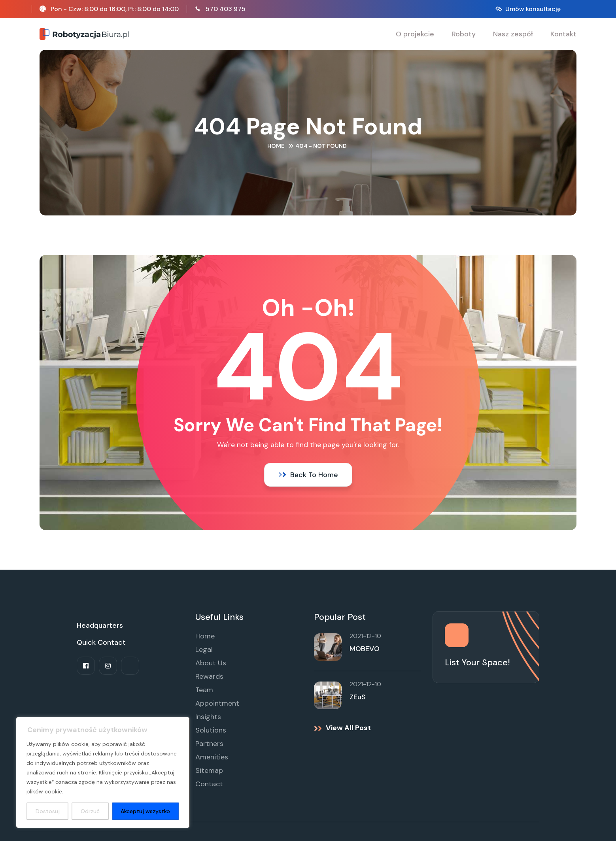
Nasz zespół (513, 34)
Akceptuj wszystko (145, 811)
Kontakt (563, 34)
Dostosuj (48, 811)
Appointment (217, 706)
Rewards (209, 679)
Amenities (212, 760)
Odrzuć (90, 811)
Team (204, 693)
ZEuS (358, 700)
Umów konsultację (533, 9)
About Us (211, 666)
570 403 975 (226, 9)
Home (276, 147)
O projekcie (415, 34)
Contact (209, 787)
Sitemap (209, 773)
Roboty (464, 34)
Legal (204, 652)
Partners (209, 746)
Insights (208, 719)
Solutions (211, 733)
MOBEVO (365, 651)
